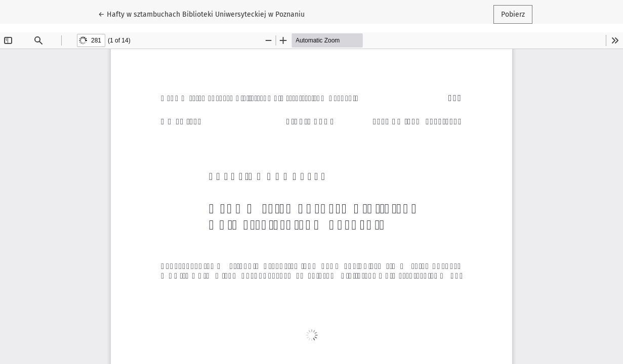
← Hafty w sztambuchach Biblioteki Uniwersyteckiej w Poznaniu (201, 14)
